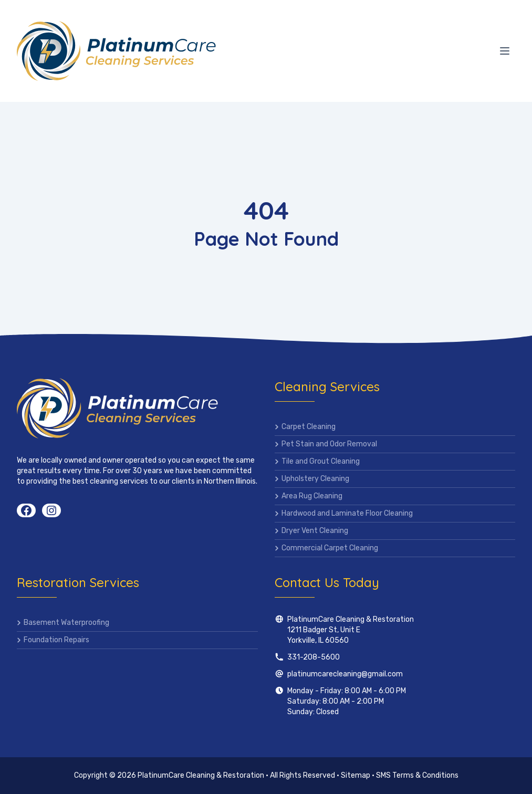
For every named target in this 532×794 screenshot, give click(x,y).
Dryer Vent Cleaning (315, 531)
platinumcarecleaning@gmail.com (345, 674)
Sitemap (356, 775)
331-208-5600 (314, 657)
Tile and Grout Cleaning (321, 461)
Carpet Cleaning (309, 427)
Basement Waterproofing (66, 623)
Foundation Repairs (56, 640)
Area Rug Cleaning (312, 496)
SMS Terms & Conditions (417, 775)
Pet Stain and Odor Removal (329, 444)
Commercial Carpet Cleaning (330, 548)
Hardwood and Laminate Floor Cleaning (347, 513)
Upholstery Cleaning (315, 479)
